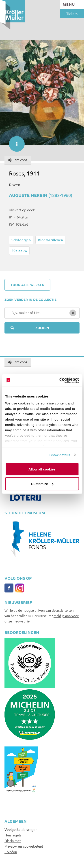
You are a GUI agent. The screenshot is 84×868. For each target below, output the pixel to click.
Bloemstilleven (50, 240)
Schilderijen (21, 240)
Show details (60, 455)
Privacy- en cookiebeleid (24, 846)
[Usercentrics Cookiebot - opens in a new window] (60, 381)
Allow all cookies (42, 469)
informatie (15, 142)
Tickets (72, 13)
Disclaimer (13, 840)
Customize (42, 484)
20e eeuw (19, 250)
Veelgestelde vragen (21, 829)
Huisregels (13, 835)
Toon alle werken (27, 285)
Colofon (11, 852)
